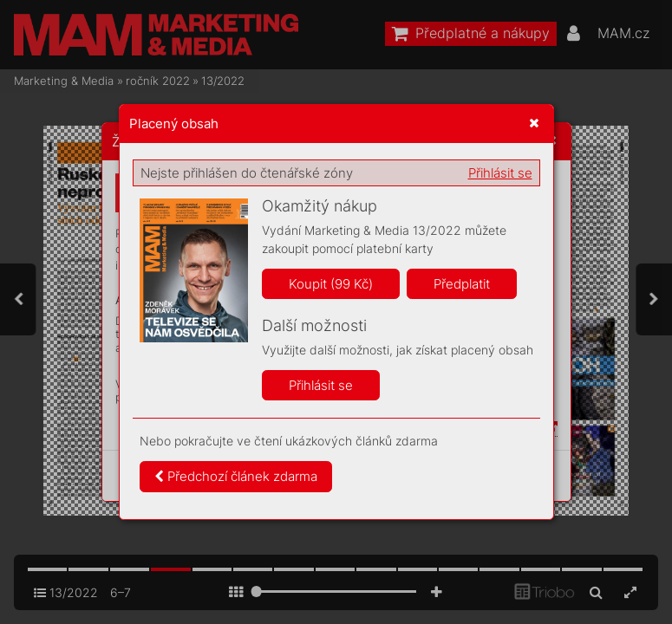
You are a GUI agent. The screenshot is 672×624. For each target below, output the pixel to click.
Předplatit (462, 284)
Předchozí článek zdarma (236, 476)
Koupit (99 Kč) (331, 284)
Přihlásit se (500, 173)
